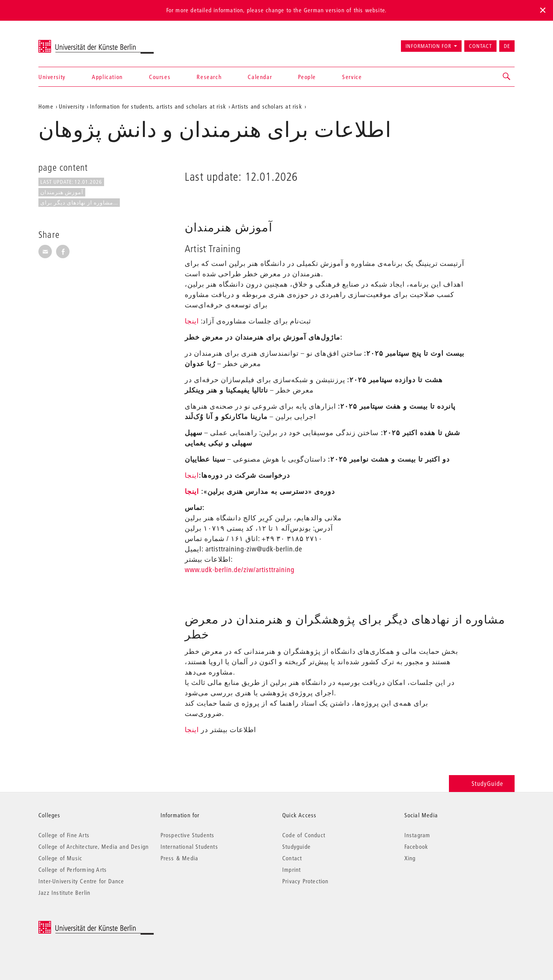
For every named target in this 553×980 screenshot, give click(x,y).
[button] (507, 77)
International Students (189, 846)
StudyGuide (482, 783)
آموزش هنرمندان (62, 192)
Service (352, 77)
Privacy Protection (305, 881)
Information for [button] (428, 46)
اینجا (192, 321)
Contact (480, 46)
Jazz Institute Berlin (64, 893)
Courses (160, 77)
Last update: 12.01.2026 (71, 182)
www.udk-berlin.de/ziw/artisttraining (240, 570)
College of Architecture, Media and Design (94, 846)
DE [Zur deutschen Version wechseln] (507, 46)
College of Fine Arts (64, 835)
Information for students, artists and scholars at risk (158, 106)
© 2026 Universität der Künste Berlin (79, 925)
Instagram (417, 835)
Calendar (260, 77)
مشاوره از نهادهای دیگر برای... (79, 203)
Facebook (416, 846)
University (52, 77)
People (307, 77)
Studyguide (296, 846)
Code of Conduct (304, 835)
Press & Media (180, 858)
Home (46, 106)
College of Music (60, 858)
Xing (410, 858)
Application (107, 77)
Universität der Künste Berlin (69, 43)
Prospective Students (188, 835)
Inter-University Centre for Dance (81, 881)
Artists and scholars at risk (267, 106)
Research (209, 77)
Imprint (291, 869)
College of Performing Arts (73, 869)
